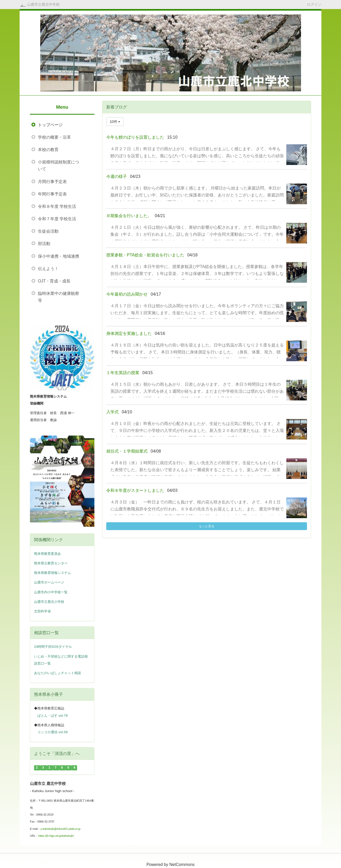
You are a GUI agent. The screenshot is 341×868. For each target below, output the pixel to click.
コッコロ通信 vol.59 (52, 732)
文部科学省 (42, 611)
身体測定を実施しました (129, 333)
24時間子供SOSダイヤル (53, 647)
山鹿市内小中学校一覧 (51, 592)
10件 (115, 122)
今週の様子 (117, 176)
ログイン (314, 4)
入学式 (112, 412)
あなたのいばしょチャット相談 (58, 673)
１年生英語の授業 (123, 373)
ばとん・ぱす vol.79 (52, 716)
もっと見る (207, 526)
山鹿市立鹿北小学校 (49, 602)
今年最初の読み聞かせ (127, 294)
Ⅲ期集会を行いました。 (129, 216)
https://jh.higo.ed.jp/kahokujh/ (56, 836)
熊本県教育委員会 (47, 554)
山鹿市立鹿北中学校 (43, 4)
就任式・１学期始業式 (127, 451)
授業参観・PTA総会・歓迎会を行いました (145, 255)
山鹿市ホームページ (49, 582)
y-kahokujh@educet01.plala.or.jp (60, 829)
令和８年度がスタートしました (135, 490)
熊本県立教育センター (51, 563)
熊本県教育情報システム (52, 573)
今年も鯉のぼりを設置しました (135, 137)
